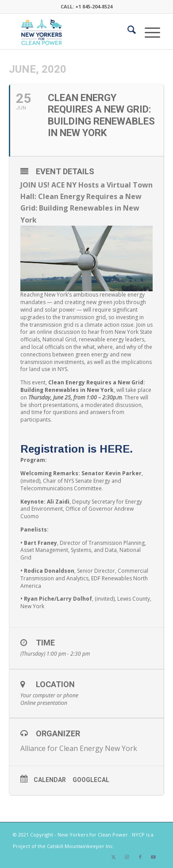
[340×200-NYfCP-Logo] (72, 31)
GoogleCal (91, 780)
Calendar (50, 780)
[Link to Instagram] (127, 857)
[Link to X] (114, 857)
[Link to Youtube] (154, 857)
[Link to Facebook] (140, 857)
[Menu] (148, 31)
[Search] (127, 31)
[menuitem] (127, 31)
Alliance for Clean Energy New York (79, 748)
